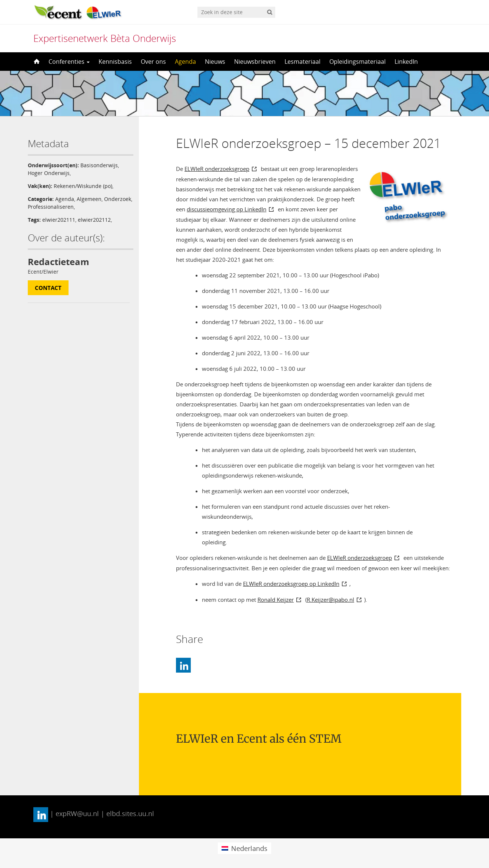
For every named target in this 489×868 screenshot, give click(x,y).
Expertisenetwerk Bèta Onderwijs (105, 38)
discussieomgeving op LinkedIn (227, 209)
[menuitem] (244, 848)
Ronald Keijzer (276, 600)
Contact (48, 288)
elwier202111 (59, 220)
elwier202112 (94, 220)
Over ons (153, 62)
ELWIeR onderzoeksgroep (217, 169)
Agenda (185, 62)
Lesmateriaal (302, 62)
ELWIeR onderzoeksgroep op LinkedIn (291, 584)
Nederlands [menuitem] (249, 848)
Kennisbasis (115, 62)
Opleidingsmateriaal (357, 62)
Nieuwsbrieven (255, 62)
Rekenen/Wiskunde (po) (83, 186)
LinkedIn (406, 62)
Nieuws (215, 62)
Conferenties (69, 62)
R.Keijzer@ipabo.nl (330, 600)
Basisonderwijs (99, 165)
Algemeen (89, 199)
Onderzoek (118, 199)
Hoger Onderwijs (49, 173)
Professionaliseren (51, 207)
